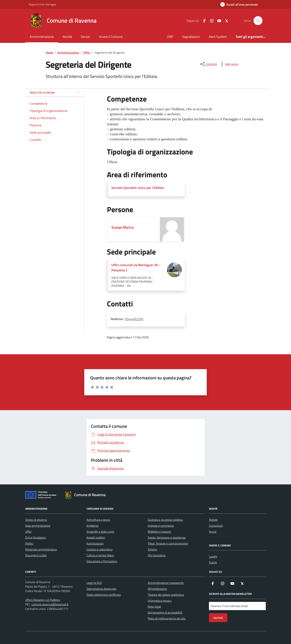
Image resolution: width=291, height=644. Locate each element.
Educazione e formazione (102, 561)
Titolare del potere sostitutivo (166, 595)
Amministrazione (42, 37)
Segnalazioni (191, 37)
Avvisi (213, 532)
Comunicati (216, 526)
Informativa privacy (160, 601)
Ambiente (93, 526)
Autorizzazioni (95, 543)
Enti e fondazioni (36, 537)
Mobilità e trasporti (159, 532)
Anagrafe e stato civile (100, 532)
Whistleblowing (157, 589)
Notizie (213, 520)
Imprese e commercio (161, 526)
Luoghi (213, 556)
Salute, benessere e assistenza (167, 537)
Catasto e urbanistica (99, 549)
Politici (29, 543)
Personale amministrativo (41, 549)
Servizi (85, 37)
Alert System (218, 37)
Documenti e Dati (36, 555)
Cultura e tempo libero (100, 555)
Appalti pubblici (96, 537)
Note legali (154, 607)
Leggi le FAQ (94, 583)
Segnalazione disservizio (101, 589)
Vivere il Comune (111, 37)
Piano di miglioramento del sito (167, 618)
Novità (67, 37)
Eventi (213, 562)
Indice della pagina (55, 93)
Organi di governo (36, 520)
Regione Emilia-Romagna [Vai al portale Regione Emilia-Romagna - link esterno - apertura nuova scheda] (42, 4)
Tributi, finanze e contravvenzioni (168, 543)
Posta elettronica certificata (104, 595)
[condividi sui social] (208, 64)
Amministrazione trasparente (166, 583)
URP (170, 37)
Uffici (28, 532)
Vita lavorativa (157, 555)
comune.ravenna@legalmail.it (50, 604)
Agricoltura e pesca (98, 520)
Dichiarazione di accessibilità (165, 612)
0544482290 (134, 319)
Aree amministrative (38, 526)
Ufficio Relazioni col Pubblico (43, 600)
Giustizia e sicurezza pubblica (165, 520)
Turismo (152, 549)
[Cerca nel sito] (258, 21)
